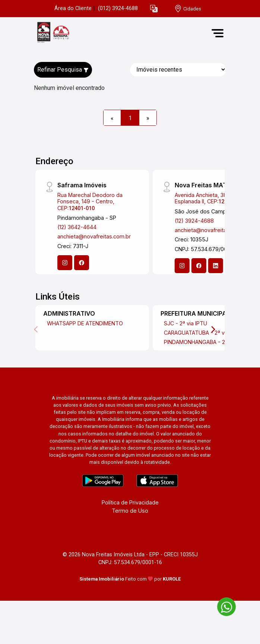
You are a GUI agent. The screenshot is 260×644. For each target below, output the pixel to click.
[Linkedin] (216, 266)
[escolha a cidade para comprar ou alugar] (188, 9)
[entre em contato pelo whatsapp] (223, 605)
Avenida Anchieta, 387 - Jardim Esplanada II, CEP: (214, 198)
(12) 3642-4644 (77, 227)
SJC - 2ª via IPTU (186, 323)
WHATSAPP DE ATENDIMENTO (85, 323)
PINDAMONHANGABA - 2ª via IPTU (207, 342)
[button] (154, 9)
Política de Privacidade (130, 502)
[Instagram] (65, 263)
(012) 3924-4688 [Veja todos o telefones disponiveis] (118, 8)
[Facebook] (82, 263)
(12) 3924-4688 (194, 221)
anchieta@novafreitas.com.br (94, 236)
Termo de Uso (130, 511)
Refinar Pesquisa (63, 70)
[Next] (213, 329)
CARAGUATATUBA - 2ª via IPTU (203, 333)
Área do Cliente (73, 8)
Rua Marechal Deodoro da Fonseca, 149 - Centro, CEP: (90, 201)
